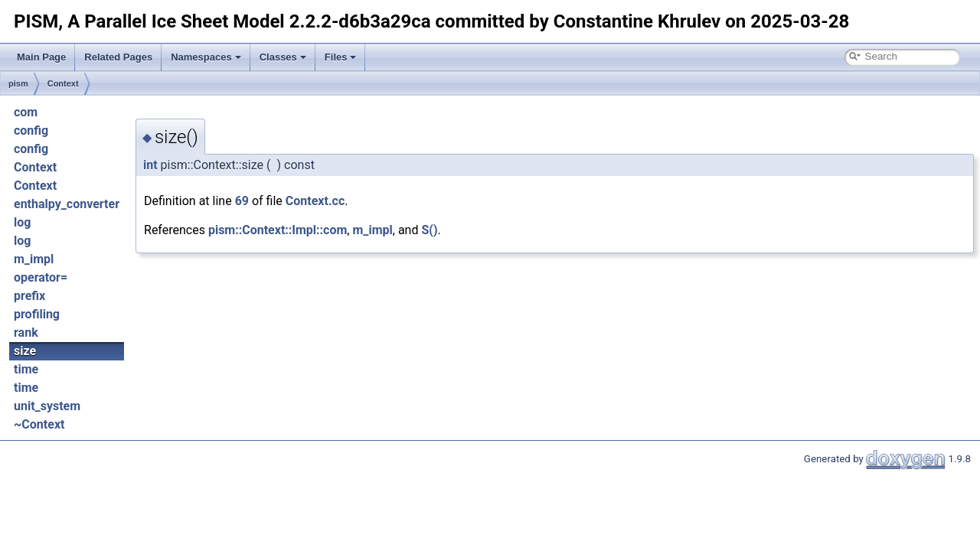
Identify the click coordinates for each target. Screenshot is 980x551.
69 (242, 201)
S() (429, 230)
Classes (283, 57)
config (31, 130)
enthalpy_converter (67, 204)
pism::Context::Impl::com (278, 230)
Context (63, 83)
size (25, 351)
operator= (41, 277)
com (26, 112)
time (26, 369)
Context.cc (315, 201)
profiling (37, 314)
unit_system (47, 406)
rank (26, 333)
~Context (39, 424)
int (150, 165)
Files (341, 57)
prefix (29, 296)
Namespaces (206, 57)
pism (18, 83)
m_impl (34, 259)
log (22, 222)
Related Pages (118, 57)
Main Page (41, 57)
